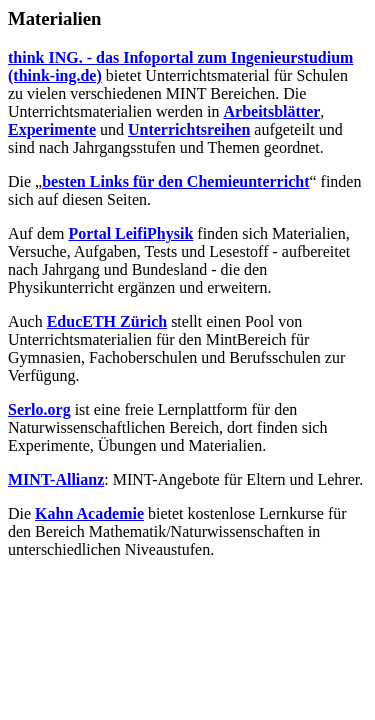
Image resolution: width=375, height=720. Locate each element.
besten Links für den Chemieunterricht (175, 181)
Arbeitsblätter (271, 111)
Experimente (52, 129)
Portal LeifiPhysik (130, 233)
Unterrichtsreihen (189, 129)
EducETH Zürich (107, 321)
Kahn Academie (89, 513)
